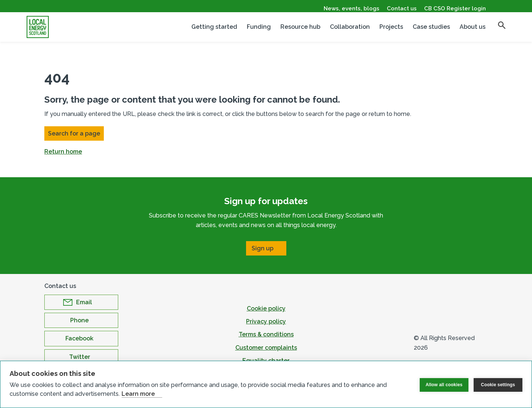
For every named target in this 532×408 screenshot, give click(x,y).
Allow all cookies (444, 384)
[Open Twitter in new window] (81, 357)
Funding (259, 32)
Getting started (214, 32)
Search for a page (74, 133)
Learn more (138, 394)
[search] (502, 30)
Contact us (402, 8)
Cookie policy (266, 308)
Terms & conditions (266, 334)
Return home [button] (63, 152)
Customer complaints (266, 348)
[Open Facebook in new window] (81, 338)
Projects (391, 32)
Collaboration (350, 32)
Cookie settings (498, 384)
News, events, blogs (352, 8)
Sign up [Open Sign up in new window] (262, 248)
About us (473, 32)
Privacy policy (266, 321)
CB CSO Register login (455, 8)
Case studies (431, 32)
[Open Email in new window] (81, 302)
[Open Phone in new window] (81, 320)
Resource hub (300, 32)
